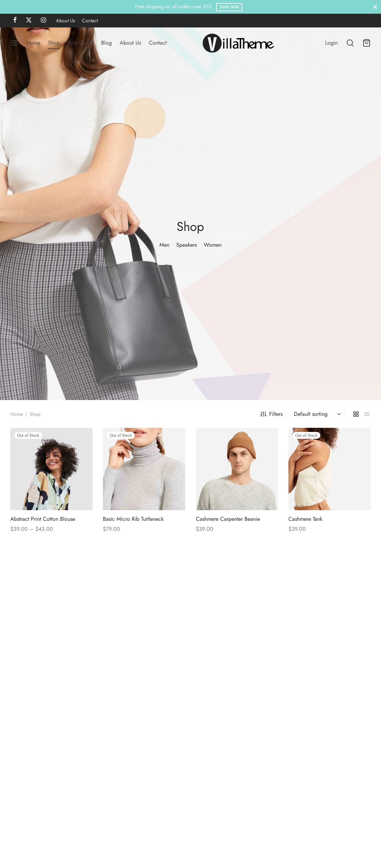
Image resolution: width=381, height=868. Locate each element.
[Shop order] (317, 476)
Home (33, 43)
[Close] (375, 7)
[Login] (331, 43)
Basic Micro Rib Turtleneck (133, 581)
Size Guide (81, 43)
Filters (271, 475)
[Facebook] (15, 21)
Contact (90, 21)
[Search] (350, 43)
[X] (29, 21)
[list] (367, 476)
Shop (54, 43)
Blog (106, 43)
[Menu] (14, 43)
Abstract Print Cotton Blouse (43, 581)
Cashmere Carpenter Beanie (228, 581)
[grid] (356, 476)
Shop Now (229, 7)
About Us (66, 21)
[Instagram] (43, 21)
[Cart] (367, 43)
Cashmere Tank (305, 581)
